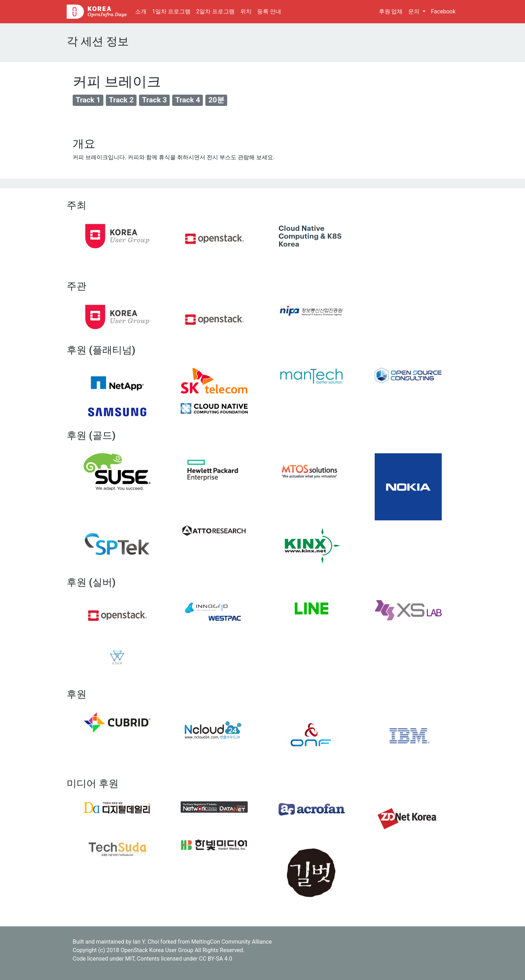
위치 (246, 11)
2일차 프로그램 (215, 11)
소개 (142, 11)
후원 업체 (391, 11)
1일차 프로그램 (171, 11)
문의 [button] (415, 11)
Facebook (443, 11)
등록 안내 (269, 11)
